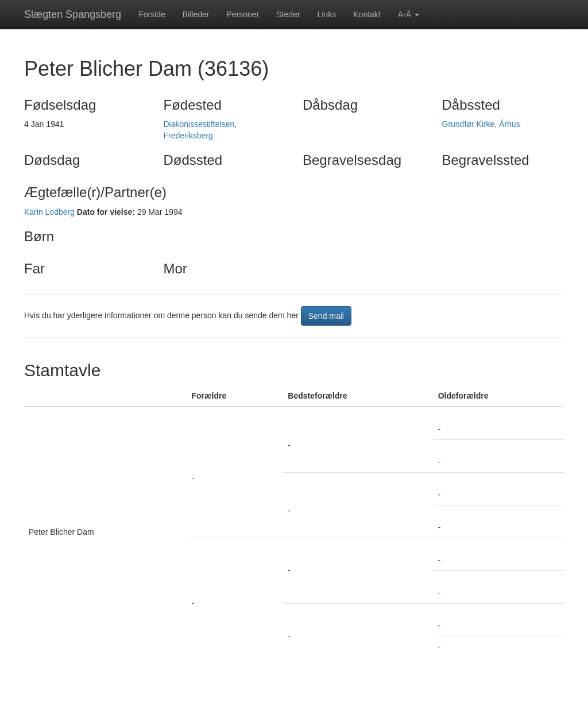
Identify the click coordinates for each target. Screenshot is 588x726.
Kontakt (367, 14)
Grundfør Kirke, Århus (481, 124)
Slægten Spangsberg (73, 14)
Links (327, 14)
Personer (243, 14)
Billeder (196, 14)
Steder (288, 14)
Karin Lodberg (49, 212)
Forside (152, 14)
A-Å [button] (409, 14)
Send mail (326, 316)
